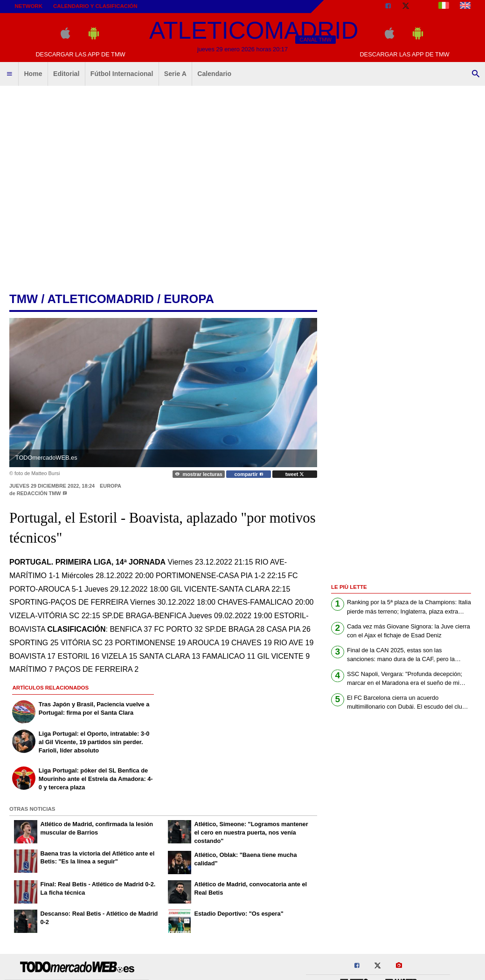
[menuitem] (9, 74)
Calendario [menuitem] (214, 74)
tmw (24, 299)
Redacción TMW (39, 493)
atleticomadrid (101, 299)
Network (29, 6)
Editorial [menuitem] (66, 74)
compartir (249, 474)
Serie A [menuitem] (175, 74)
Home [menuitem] (33, 74)
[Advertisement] (87, 185)
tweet (295, 474)
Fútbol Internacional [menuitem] (122, 74)
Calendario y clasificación (95, 6)
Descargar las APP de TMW (80, 54)
